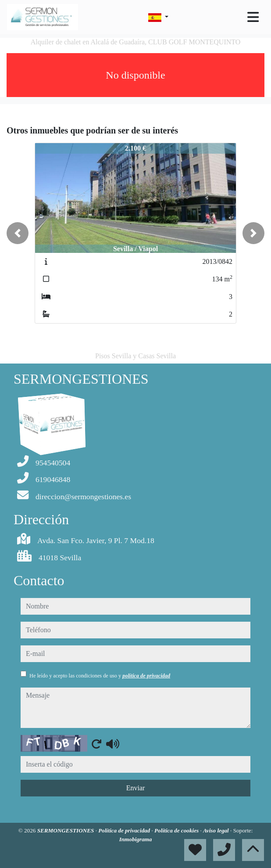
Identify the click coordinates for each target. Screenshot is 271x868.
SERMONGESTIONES (66, 830)
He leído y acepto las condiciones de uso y (100, 676)
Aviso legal (217, 830)
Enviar (136, 788)
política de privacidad (146, 676)
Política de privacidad (125, 830)
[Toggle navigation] (253, 17)
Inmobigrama (136, 839)
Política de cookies (177, 830)
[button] (18, 233)
